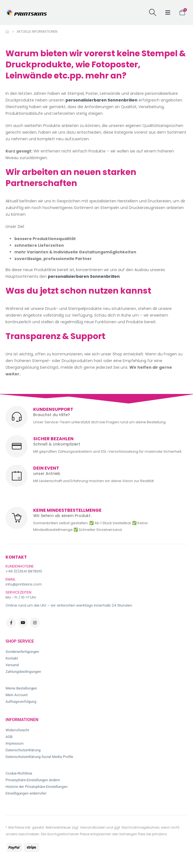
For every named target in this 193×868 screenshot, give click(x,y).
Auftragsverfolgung (21, 702)
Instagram (35, 623)
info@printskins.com (24, 584)
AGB (9, 737)
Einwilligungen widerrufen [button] (26, 793)
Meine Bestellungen (21, 688)
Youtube (23, 623)
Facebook (11, 623)
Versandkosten (93, 827)
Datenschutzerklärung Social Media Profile (39, 757)
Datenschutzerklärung (23, 750)
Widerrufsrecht (17, 730)
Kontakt (12, 658)
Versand (12, 665)
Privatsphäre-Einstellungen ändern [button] (33, 780)
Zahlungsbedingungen (23, 672)
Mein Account (17, 695)
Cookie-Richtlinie (19, 773)
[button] (152, 12)
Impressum (15, 743)
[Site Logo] (26, 12)
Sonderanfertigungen (22, 652)
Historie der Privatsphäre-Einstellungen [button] (36, 787)
